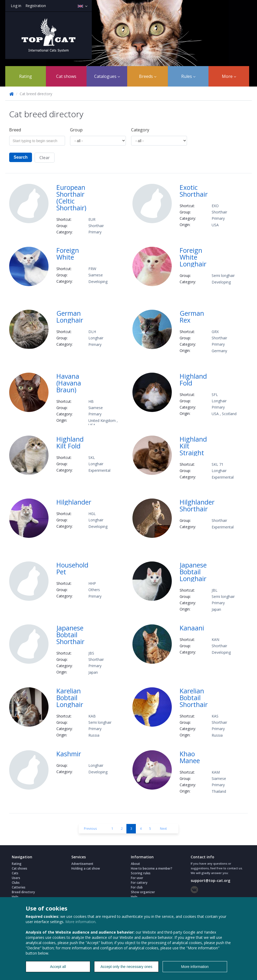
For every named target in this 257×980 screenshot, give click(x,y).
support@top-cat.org (210, 880)
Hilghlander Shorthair (197, 505)
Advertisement (82, 864)
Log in (16, 6)
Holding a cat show (86, 868)
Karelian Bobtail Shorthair (194, 698)
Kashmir (69, 754)
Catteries (19, 887)
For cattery (139, 883)
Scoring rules (141, 873)
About (135, 864)
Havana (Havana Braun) (69, 383)
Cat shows (66, 76)
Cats (15, 873)
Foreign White (68, 254)
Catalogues (107, 76)
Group (76, 130)
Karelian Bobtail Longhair (70, 698)
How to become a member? (152, 868)
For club (137, 887)
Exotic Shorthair (194, 191)
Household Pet (72, 568)
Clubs (16, 883)
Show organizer (143, 892)
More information (80, 922)
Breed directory (23, 892)
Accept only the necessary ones (126, 967)
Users (16, 878)
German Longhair (70, 317)
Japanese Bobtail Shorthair (70, 635)
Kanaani (192, 628)
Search (21, 157)
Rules (188, 76)
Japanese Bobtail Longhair (193, 572)
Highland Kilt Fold (70, 442)
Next (163, 829)
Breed (15, 130)
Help (15, 897)
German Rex (192, 317)
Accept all (58, 967)
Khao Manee (190, 757)
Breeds (148, 76)
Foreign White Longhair (193, 257)
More (229, 76)
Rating (26, 76)
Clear (45, 158)
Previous (90, 829)
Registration (36, 6)
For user (137, 878)
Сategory (140, 130)
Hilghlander (74, 502)
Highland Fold (193, 379)
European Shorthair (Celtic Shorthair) (71, 197)
